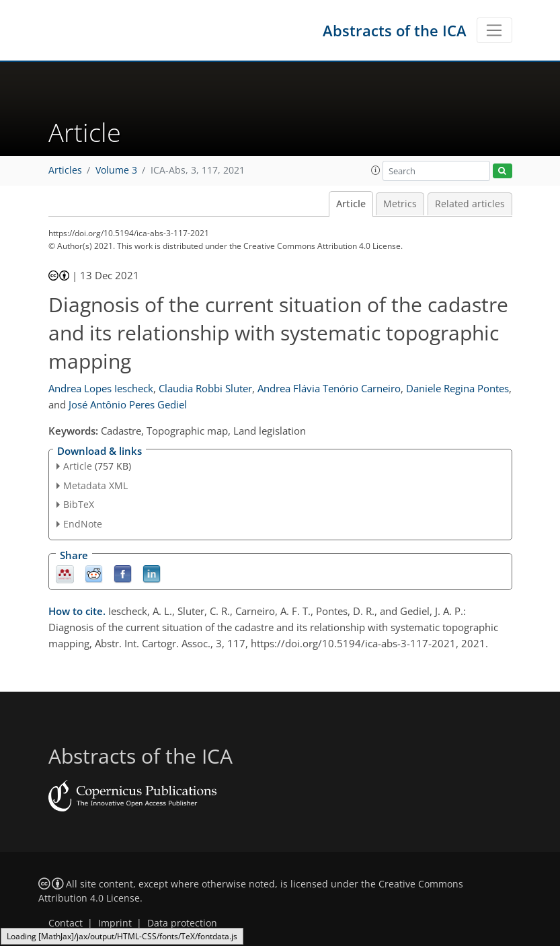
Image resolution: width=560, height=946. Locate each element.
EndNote (83, 524)
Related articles (470, 204)
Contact (66, 923)
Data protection (182, 923)
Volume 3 (116, 170)
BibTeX (79, 504)
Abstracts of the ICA (395, 30)
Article (351, 204)
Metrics (400, 204)
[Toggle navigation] (494, 30)
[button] (376, 170)
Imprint (115, 923)
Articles (65, 170)
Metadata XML (95, 485)
